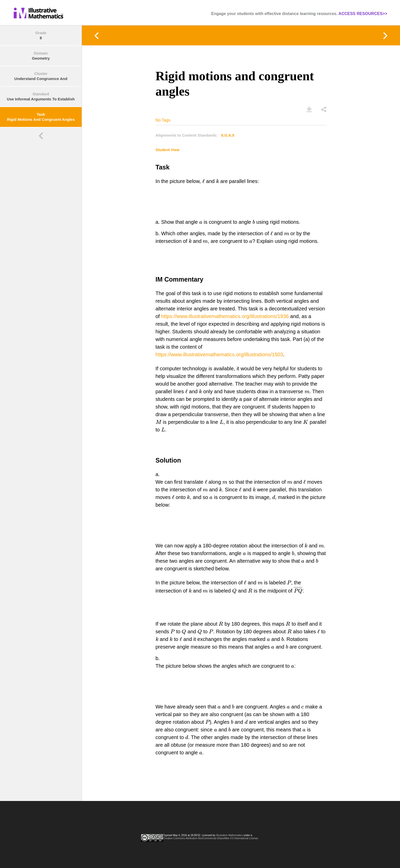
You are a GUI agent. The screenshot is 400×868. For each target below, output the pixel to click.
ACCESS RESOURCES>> (363, 14)
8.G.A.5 (228, 135)
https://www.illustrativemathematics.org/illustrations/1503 (219, 354)
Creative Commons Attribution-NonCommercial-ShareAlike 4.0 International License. (211, 838)
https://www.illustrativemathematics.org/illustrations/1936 (225, 316)
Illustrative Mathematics (229, 835)
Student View (168, 150)
